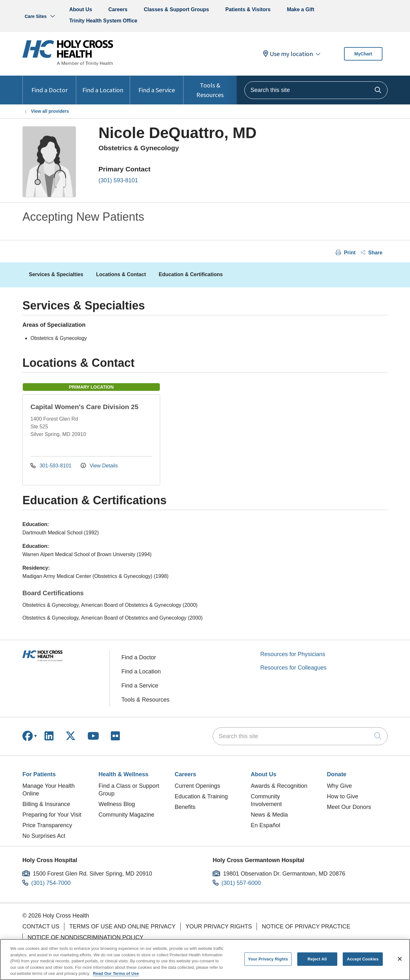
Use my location (288, 54)
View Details (99, 466)
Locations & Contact (121, 274)
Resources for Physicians (293, 654)
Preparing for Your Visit (52, 815)
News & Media (269, 815)
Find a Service (157, 85)
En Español (266, 825)
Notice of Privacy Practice (306, 926)
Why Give (339, 786)
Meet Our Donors (349, 807)
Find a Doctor (49, 85)
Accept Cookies (363, 959)
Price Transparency (47, 825)
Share (372, 253)
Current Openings (197, 786)
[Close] (400, 959)
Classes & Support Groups (176, 9)
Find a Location (103, 85)
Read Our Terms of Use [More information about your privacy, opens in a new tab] (116, 973)
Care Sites (36, 16)
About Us (81, 9)
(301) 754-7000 (51, 883)
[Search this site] (316, 90)
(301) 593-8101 (118, 180)
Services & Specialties (56, 274)
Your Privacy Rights (219, 926)
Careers (118, 9)
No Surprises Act (44, 836)
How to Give (342, 796)
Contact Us (41, 926)
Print (346, 253)
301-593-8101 (52, 466)
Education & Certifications (191, 274)
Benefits (185, 807)
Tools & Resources (210, 87)
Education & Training (201, 796)
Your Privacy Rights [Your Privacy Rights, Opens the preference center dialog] (268, 959)
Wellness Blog (117, 804)
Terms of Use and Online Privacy (122, 926)
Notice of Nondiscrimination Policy (86, 937)
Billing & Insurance (46, 804)
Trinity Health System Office (103, 21)
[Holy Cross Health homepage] (68, 64)
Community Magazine (127, 815)
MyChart (363, 54)
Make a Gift (301, 9)
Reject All (317, 959)
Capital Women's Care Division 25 (84, 407)
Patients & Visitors (248, 9)
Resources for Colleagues (294, 668)
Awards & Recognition (279, 786)
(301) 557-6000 (241, 883)
